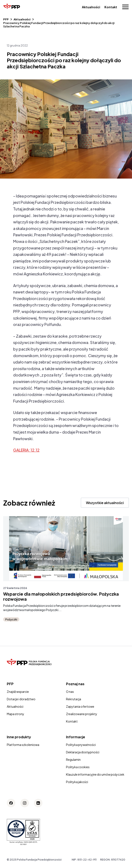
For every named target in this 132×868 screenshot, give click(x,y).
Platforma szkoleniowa (23, 745)
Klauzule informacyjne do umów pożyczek (95, 774)
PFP (6, 19)
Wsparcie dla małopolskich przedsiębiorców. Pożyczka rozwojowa (61, 596)
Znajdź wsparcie (18, 692)
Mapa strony (15, 714)
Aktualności (91, 7)
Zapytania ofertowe (80, 706)
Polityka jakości (77, 782)
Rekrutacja (74, 699)
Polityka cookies (78, 767)
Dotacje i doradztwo (21, 699)
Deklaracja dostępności (83, 752)
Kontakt (111, 7)
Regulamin (73, 759)
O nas (70, 692)
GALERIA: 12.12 (26, 450)
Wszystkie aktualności (105, 503)
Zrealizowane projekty (82, 714)
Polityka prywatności (81, 745)
